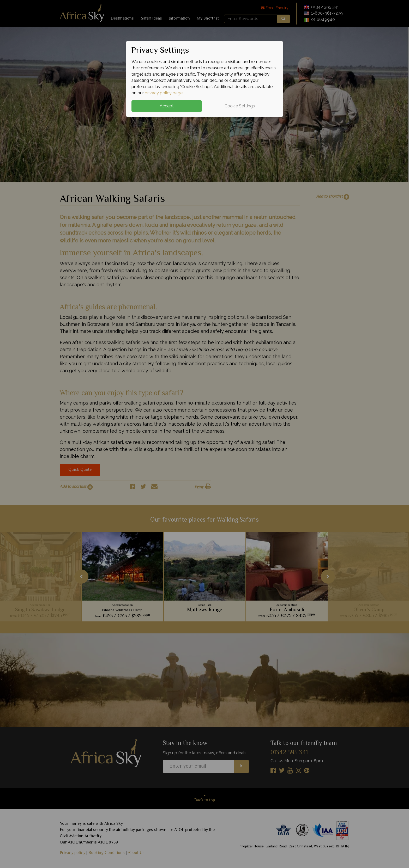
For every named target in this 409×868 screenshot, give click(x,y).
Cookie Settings (240, 106)
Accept (167, 106)
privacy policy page (164, 93)
